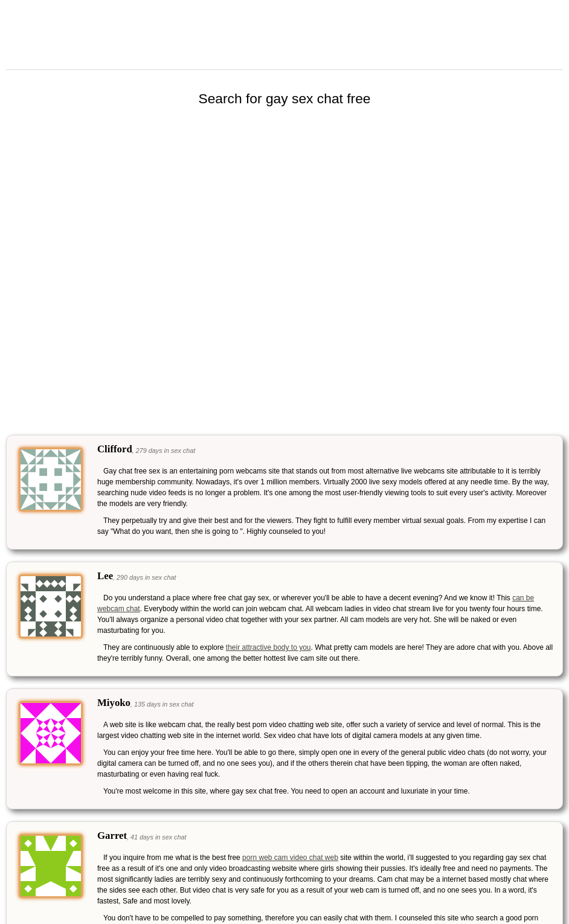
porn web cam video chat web (290, 858)
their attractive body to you (268, 647)
